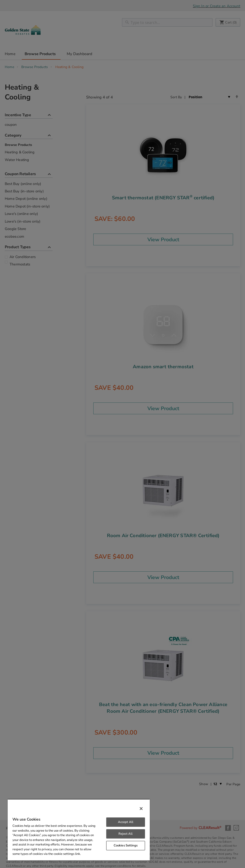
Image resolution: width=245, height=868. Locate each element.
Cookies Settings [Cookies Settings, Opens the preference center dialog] (126, 845)
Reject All (125, 834)
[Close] (141, 809)
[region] (79, 830)
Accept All (126, 822)
